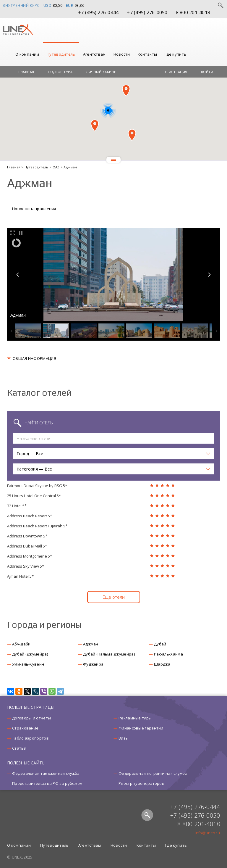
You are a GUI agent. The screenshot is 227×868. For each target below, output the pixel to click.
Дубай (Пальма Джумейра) (109, 654)
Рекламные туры (135, 718)
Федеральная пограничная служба (153, 773)
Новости (122, 54)
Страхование (25, 728)
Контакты (147, 54)
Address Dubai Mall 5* (27, 546)
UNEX (18, 30)
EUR (70, 5)
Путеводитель (61, 54)
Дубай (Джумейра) (30, 654)
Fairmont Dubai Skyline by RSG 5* (37, 486)
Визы (124, 738)
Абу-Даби (21, 644)
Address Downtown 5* (27, 536)
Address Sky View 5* (26, 566)
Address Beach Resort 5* (30, 516)
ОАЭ (57, 167)
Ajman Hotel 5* (20, 576)
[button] (126, 90)
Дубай (160, 644)
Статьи (19, 748)
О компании (27, 54)
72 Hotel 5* (17, 506)
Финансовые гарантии (141, 728)
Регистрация (175, 72)
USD (48, 5)
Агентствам (94, 54)
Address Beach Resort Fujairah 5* (37, 526)
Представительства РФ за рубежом (47, 783)
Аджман (91, 644)
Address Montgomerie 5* (30, 556)
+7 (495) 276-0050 (147, 12)
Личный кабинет (102, 72)
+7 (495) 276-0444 (98, 12)
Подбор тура (60, 72)
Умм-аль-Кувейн (28, 664)
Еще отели (114, 597)
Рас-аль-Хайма (168, 654)
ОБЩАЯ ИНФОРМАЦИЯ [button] (34, 358)
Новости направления (34, 209)
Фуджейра (93, 664)
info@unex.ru (207, 833)
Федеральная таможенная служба (46, 773)
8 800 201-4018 (193, 12)
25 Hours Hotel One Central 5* (34, 496)
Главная (26, 72)
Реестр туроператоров (141, 783)
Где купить (175, 54)
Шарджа (162, 664)
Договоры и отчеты (31, 718)
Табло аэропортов (30, 738)
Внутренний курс (21, 5)
